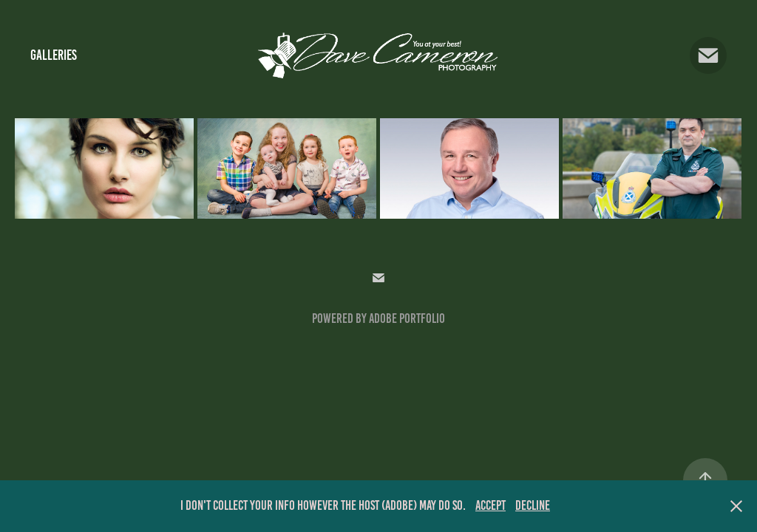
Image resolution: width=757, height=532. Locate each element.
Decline (533, 505)
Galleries (54, 55)
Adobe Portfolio (407, 318)
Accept (490, 505)
